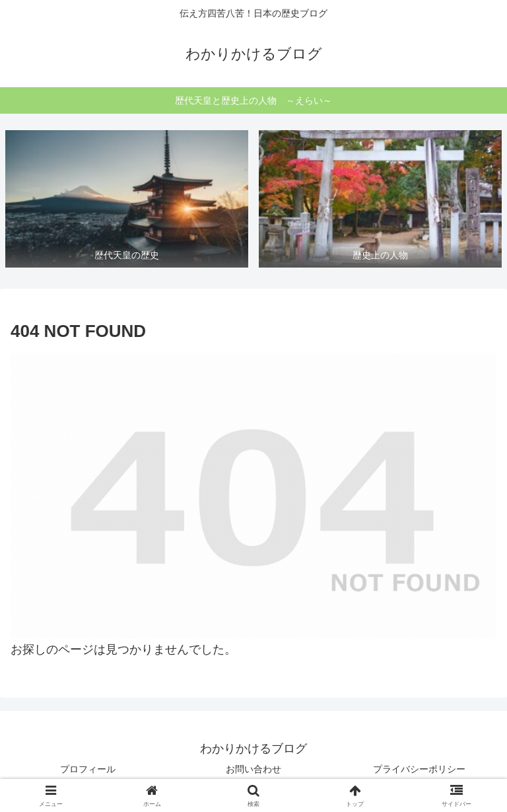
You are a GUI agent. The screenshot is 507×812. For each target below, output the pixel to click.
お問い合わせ (253, 769)
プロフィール (88, 769)
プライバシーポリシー (419, 769)
